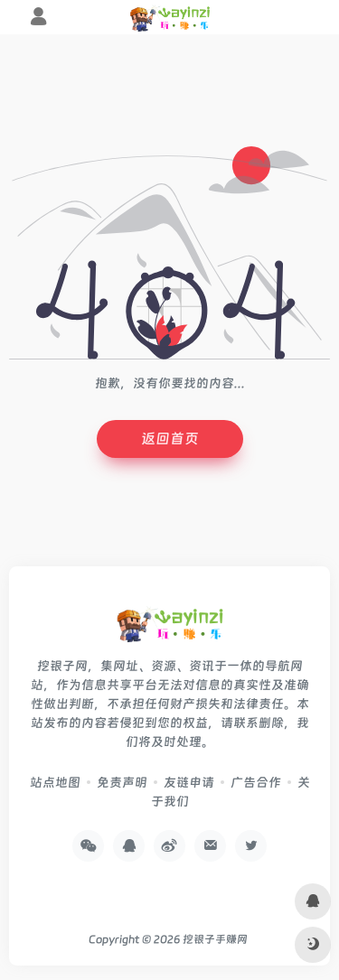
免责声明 (122, 782)
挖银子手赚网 (215, 939)
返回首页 (170, 439)
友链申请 (189, 782)
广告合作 (256, 782)
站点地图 (55, 782)
